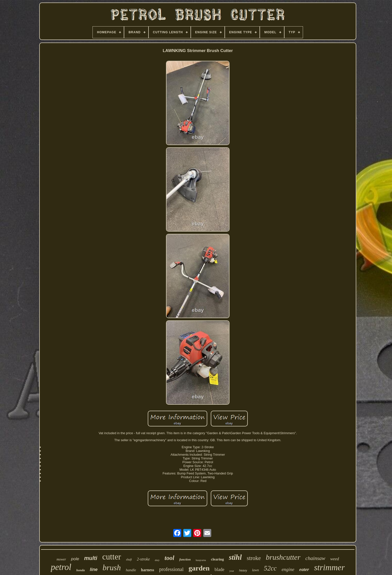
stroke (254, 558)
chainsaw (315, 558)
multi (91, 558)
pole (75, 559)
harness (147, 570)
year (232, 571)
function (185, 559)
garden (199, 568)
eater (304, 569)
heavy (243, 570)
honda (80, 570)
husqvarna (201, 560)
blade (219, 569)
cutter (112, 557)
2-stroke (143, 559)
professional (171, 569)
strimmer (329, 567)
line (94, 569)
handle (131, 570)
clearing (217, 559)
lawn (255, 570)
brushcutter (283, 557)
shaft (129, 559)
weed (335, 559)
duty (157, 560)
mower (61, 559)
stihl (235, 557)
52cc (270, 568)
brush (112, 567)
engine (288, 569)
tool (169, 558)
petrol (61, 567)
